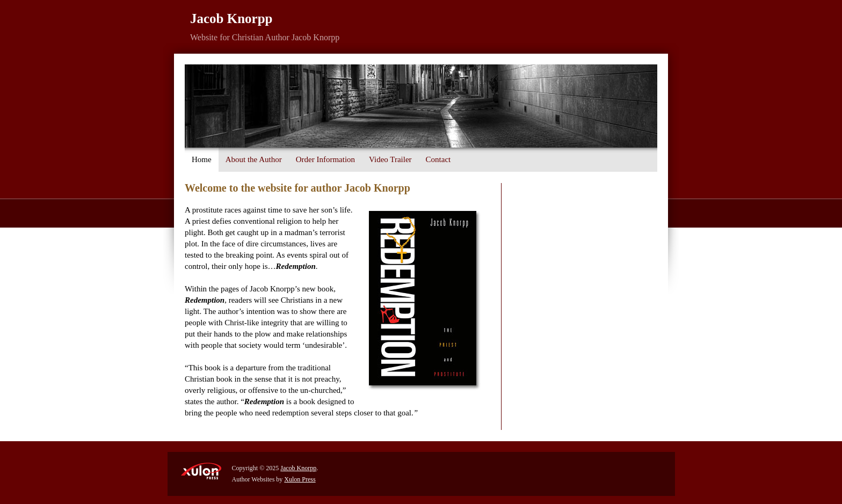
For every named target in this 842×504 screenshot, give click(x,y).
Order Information (325, 159)
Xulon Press (300, 479)
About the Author (254, 159)
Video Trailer (390, 159)
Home (202, 159)
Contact (438, 159)
